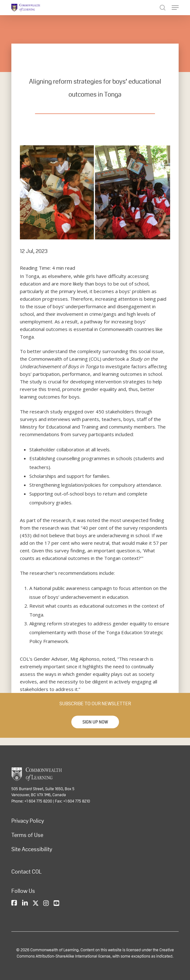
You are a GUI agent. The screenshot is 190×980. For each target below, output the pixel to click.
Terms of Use (27, 835)
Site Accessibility (32, 849)
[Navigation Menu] (175, 8)
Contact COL (27, 872)
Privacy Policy (28, 821)
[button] (95, 722)
